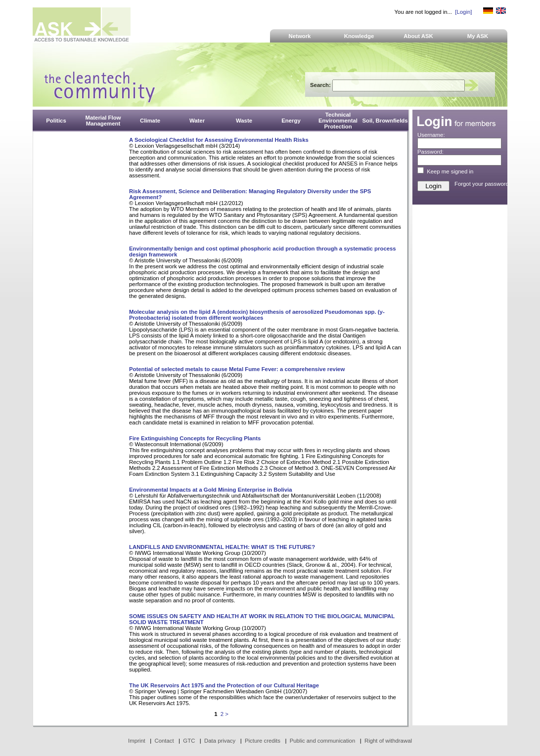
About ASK (418, 36)
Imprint (137, 741)
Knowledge (359, 36)
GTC (189, 741)
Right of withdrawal (388, 741)
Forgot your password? (483, 184)
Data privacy (220, 741)
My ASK (478, 36)
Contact (164, 741)
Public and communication (323, 741)
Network (300, 36)
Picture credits (263, 741)
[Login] (463, 12)
